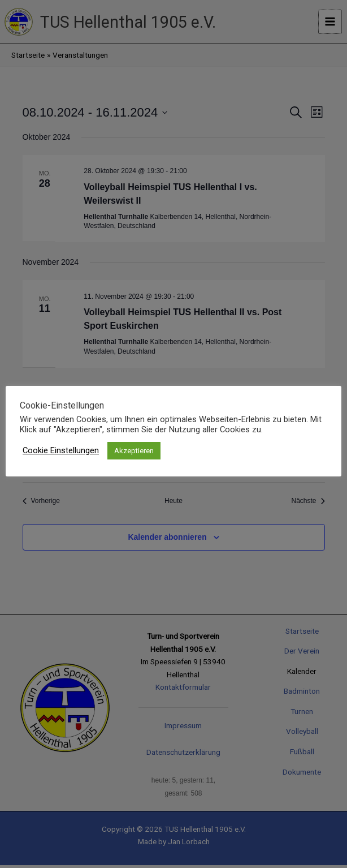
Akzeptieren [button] (134, 451)
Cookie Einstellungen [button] (61, 450)
